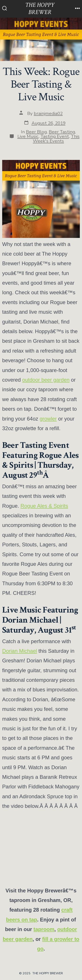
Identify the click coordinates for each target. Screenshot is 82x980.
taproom (44, 929)
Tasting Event (55, 136)
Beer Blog (36, 132)
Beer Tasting (62, 132)
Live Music (28, 136)
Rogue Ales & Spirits (44, 506)
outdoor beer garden (46, 380)
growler (48, 419)
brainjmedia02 (48, 113)
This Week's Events (56, 139)
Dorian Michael (20, 651)
